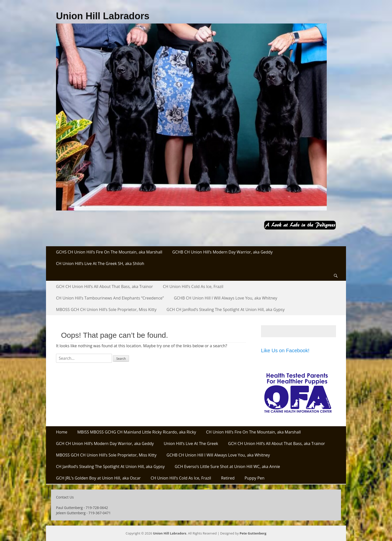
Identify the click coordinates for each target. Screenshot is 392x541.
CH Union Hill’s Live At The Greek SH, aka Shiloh (100, 263)
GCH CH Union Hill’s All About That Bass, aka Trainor (104, 286)
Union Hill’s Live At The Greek (191, 443)
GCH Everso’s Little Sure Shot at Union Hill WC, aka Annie (227, 466)
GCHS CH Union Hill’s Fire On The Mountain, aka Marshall (109, 252)
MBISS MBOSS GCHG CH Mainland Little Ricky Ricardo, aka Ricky (137, 432)
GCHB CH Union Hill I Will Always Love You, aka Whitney (225, 298)
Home (62, 432)
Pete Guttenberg (253, 533)
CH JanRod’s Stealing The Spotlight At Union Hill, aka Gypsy (110, 466)
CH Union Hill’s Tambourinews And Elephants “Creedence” (110, 298)
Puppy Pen (254, 478)
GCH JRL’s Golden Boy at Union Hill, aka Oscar (98, 478)
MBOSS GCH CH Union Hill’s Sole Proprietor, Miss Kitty (106, 309)
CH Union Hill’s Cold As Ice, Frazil (193, 286)
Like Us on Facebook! (285, 350)
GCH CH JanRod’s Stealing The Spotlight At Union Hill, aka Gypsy (225, 309)
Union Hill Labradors (103, 16)
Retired (228, 478)
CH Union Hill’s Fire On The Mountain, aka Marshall (253, 432)
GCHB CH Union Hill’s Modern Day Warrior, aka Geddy (222, 252)
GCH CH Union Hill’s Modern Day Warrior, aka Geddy (105, 443)
